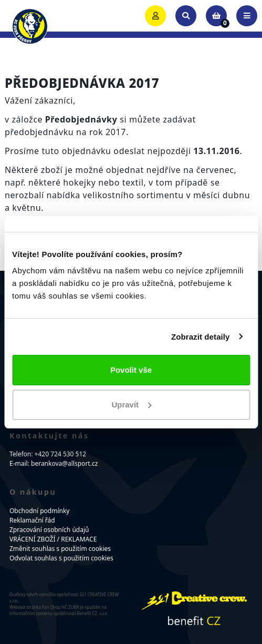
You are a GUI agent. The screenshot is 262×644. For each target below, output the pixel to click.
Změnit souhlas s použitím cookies (60, 549)
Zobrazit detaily (201, 337)
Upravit (131, 405)
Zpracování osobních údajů (49, 530)
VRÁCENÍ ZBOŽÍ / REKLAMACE (53, 539)
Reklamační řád (32, 520)
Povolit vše (131, 370)
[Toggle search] (186, 16)
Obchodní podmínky (39, 511)
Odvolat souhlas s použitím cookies (61, 558)
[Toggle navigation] (247, 16)
